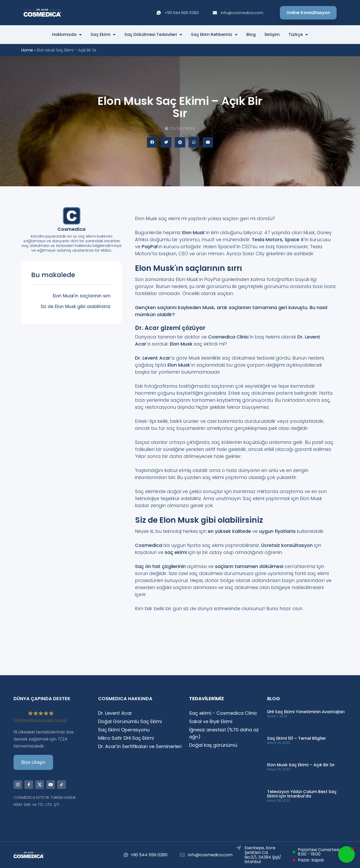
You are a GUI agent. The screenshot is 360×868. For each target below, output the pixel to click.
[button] (152, 142)
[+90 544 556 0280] (126, 855)
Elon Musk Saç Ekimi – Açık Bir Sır (301, 765)
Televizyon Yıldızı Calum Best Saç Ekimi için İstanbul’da (302, 794)
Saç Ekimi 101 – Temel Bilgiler (297, 738)
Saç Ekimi (103, 35)
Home (27, 50)
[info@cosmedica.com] (182, 855)
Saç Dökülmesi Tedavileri (153, 35)
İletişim (272, 35)
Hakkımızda (67, 35)
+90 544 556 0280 (149, 855)
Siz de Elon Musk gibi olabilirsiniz (76, 307)
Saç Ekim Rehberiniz (214, 35)
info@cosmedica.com (210, 855)
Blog (251, 35)
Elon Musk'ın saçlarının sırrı (82, 296)
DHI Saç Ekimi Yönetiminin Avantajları (306, 712)
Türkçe (298, 35)
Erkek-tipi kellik (151, 421)
